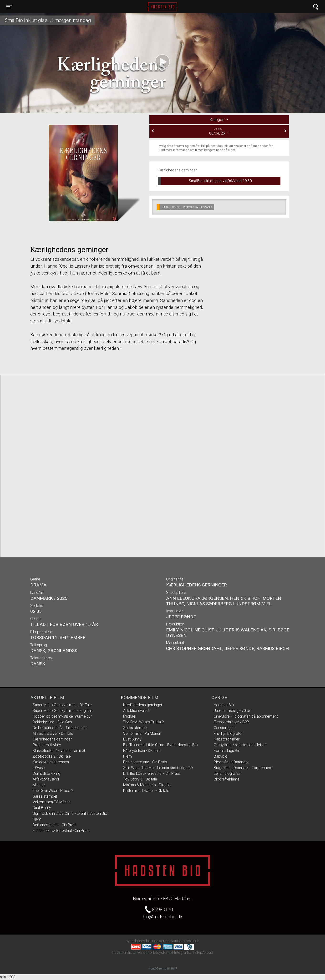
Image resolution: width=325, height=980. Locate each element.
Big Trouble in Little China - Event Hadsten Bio (70, 813)
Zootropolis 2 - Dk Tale (52, 756)
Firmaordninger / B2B (231, 722)
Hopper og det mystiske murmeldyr (62, 716)
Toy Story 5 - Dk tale (140, 779)
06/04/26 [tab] (219, 131)
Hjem (37, 819)
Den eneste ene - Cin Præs (55, 825)
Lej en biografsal (227, 773)
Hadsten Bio (162, 7)
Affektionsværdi (46, 779)
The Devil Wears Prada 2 (53, 791)
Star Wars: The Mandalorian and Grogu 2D (158, 768)
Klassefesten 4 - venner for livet (59, 751)
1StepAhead (203, 952)
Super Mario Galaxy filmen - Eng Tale (63, 711)
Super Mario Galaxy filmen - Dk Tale (62, 705)
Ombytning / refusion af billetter (240, 745)
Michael (39, 785)
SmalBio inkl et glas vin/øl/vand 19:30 (205, 181)
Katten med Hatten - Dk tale (146, 791)
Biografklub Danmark (231, 762)
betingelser (155, 941)
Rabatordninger (227, 739)
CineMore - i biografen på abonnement (246, 716)
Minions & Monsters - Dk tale (147, 785)
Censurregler (224, 728)
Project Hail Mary (47, 745)
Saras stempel (45, 796)
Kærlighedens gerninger (52, 739)
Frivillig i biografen (229, 733)
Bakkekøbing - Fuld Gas (52, 722)
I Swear (39, 768)
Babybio (221, 756)
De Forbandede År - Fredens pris (60, 728)
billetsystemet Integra (168, 952)
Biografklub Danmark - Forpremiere (243, 768)
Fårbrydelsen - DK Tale (142, 751)
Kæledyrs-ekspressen (51, 762)
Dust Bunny (42, 808)
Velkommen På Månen (52, 802)
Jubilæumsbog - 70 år (232, 711)
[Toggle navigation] (9, 7)
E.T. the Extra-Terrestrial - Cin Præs (61, 831)
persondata (175, 941)
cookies (192, 941)
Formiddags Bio (227, 751)
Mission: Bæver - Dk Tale (53, 733)
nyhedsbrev (135, 941)
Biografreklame (227, 779)
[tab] (219, 120)
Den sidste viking (46, 773)
